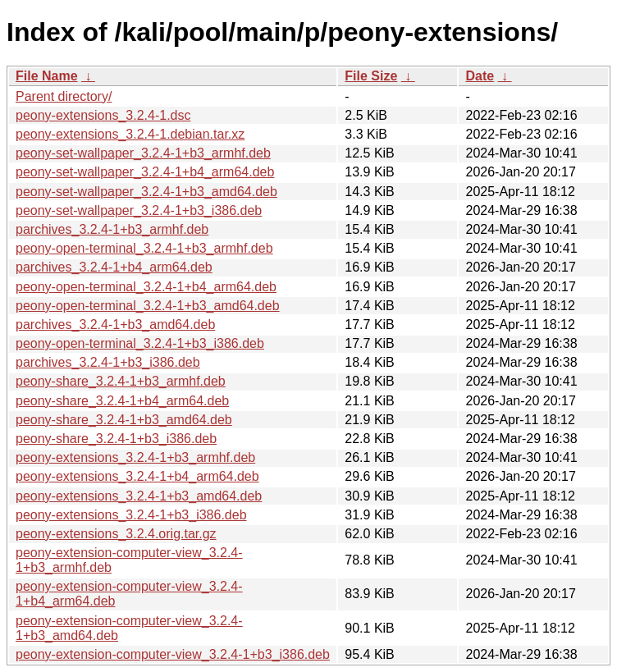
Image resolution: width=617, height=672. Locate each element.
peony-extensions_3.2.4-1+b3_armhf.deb (135, 457)
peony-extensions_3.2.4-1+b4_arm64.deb (137, 476)
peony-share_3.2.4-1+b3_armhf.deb (121, 381)
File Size (371, 76)
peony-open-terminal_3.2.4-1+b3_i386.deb (140, 343)
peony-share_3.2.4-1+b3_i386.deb (116, 439)
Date (480, 76)
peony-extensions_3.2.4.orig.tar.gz (116, 534)
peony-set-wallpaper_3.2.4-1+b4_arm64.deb (145, 172)
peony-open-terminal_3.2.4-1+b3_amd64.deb (148, 306)
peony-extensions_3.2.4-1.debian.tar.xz (130, 134)
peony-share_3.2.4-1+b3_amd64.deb (124, 420)
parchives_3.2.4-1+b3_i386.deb (108, 362)
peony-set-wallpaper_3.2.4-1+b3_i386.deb (139, 210)
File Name (47, 76)
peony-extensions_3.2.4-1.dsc (103, 115)
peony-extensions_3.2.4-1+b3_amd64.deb (139, 496)
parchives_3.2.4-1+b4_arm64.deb (114, 267)
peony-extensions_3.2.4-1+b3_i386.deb (131, 515)
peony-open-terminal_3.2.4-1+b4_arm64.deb (146, 287)
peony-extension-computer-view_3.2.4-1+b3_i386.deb (173, 654)
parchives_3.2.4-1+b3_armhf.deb (112, 229)
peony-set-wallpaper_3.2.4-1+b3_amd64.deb (146, 192)
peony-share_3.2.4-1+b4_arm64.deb (122, 401)
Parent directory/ (64, 96)
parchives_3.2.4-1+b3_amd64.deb (115, 325)
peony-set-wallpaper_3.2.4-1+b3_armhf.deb (143, 153)
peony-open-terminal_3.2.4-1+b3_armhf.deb (144, 248)
